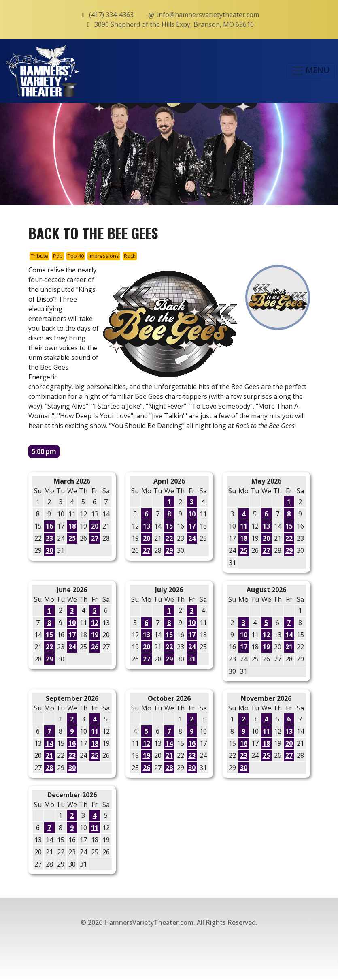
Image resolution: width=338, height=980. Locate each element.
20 (95, 526)
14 (289, 635)
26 (95, 647)
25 (72, 538)
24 (192, 538)
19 (95, 635)
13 (147, 526)
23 (49, 538)
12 (95, 623)
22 (169, 538)
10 (192, 514)
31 (192, 659)
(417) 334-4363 (106, 15)
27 (95, 538)
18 (72, 526)
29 (169, 550)
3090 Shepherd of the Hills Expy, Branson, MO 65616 (169, 24)
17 (192, 526)
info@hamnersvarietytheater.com (203, 15)
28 (49, 768)
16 (49, 526)
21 (289, 647)
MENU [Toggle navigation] (310, 71)
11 (244, 526)
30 (49, 550)
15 (169, 526)
